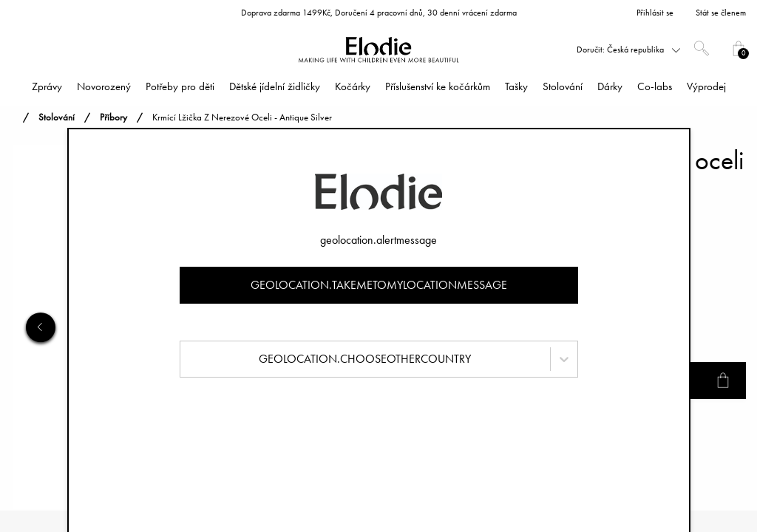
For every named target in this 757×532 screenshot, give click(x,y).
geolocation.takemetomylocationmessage (379, 285)
